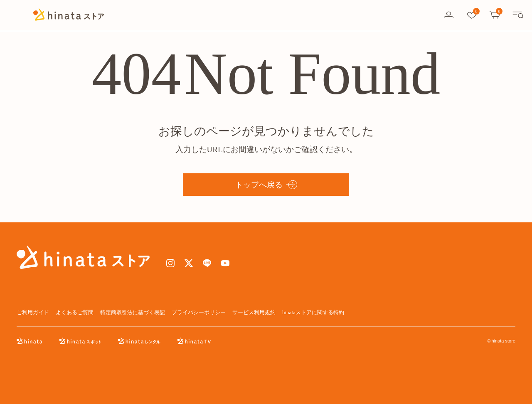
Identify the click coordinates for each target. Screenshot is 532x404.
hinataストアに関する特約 (313, 312)
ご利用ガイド (33, 312)
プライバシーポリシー (199, 312)
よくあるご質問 (75, 312)
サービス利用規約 (254, 312)
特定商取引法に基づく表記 (133, 312)
